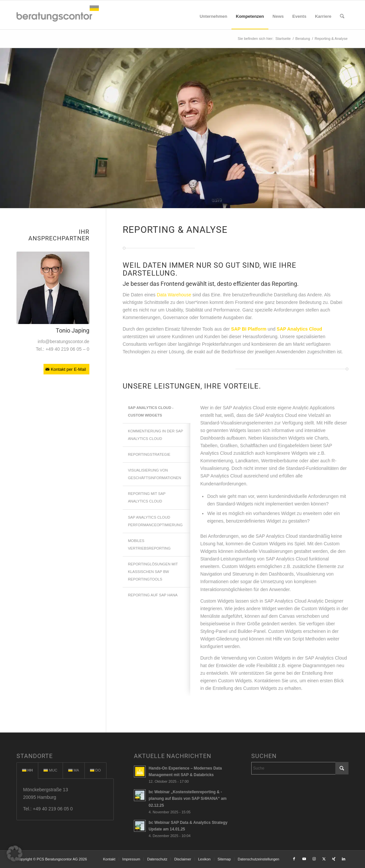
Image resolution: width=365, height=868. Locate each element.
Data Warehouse (174, 295)
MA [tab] (74, 770)
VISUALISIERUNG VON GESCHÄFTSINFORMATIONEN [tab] (154, 474)
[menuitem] (213, 16)
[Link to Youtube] (304, 859)
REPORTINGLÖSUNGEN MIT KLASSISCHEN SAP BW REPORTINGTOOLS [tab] (153, 572)
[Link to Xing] (334, 859)
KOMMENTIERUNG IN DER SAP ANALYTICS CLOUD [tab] (155, 435)
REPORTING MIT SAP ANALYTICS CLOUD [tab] (147, 497)
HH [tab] (27, 770)
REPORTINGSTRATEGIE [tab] (149, 454)
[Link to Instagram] (314, 859)
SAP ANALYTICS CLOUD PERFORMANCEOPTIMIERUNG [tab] (155, 521)
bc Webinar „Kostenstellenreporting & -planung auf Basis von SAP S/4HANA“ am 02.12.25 (188, 799)
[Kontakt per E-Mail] (66, 369)
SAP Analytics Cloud (299, 329)
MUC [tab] (50, 770)
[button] (15, 854)
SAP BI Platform (249, 329)
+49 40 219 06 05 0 (53, 809)
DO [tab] (95, 770)
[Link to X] (324, 859)
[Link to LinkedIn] (344, 859)
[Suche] (342, 16)
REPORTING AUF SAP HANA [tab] (153, 595)
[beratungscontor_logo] (58, 15)
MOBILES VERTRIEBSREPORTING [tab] (149, 544)
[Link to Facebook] (294, 859)
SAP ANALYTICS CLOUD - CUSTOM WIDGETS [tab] (151, 411)
